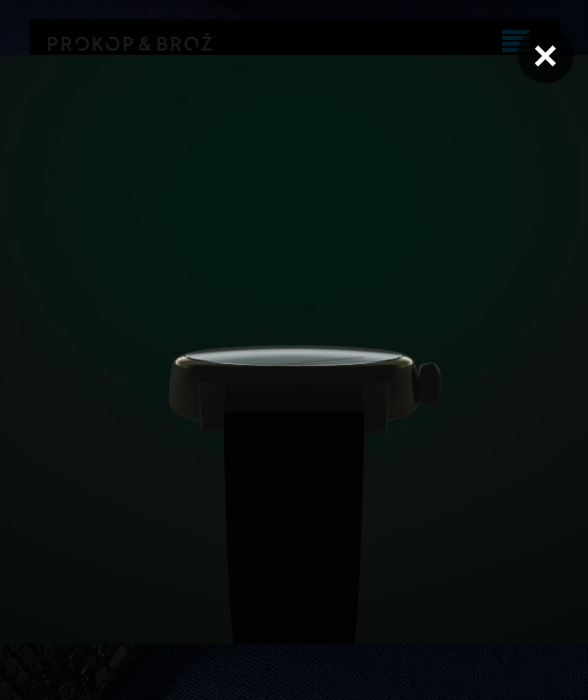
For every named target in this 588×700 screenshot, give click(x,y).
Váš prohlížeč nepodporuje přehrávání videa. (294, 349)
